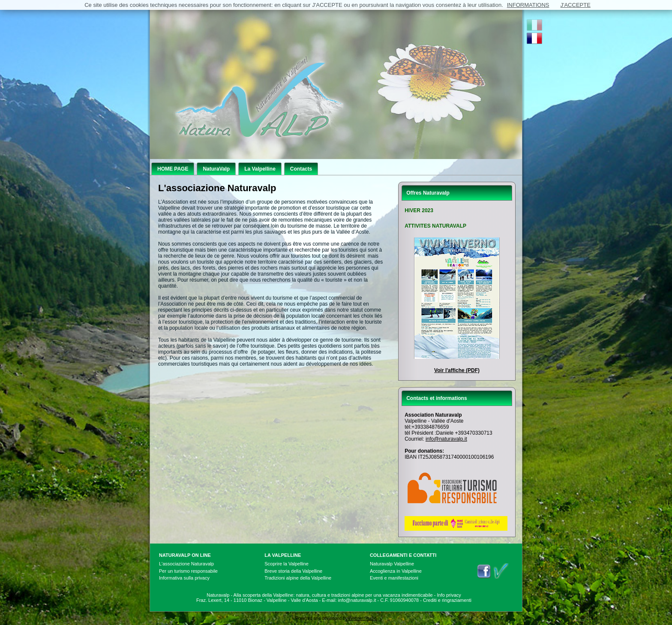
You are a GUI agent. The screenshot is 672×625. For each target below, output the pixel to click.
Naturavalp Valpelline (392, 564)
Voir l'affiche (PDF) (457, 370)
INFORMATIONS (528, 5)
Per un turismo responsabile (188, 571)
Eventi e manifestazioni (394, 578)
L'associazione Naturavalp (186, 564)
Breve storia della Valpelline (293, 571)
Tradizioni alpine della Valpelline (298, 578)
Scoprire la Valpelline (286, 564)
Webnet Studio (362, 618)
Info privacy (449, 595)
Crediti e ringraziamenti (447, 600)
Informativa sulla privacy (184, 578)
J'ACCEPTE (575, 5)
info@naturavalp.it (446, 439)
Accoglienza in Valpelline (396, 571)
